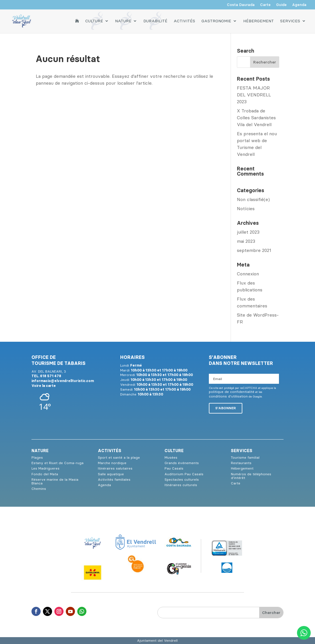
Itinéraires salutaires (115, 468)
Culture (94, 21)
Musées (171, 457)
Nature (123, 21)
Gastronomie (216, 21)
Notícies (246, 208)
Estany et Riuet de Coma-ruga (58, 463)
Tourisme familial (245, 457)
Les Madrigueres (45, 468)
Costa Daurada (241, 5)
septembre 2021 (254, 250)
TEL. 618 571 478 (46, 376)
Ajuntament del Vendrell (157, 640)
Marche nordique (112, 463)
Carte (265, 5)
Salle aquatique (111, 474)
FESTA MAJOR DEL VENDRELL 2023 (254, 95)
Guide (281, 5)
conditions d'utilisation (228, 396)
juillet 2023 (248, 232)
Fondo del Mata (45, 474)
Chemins (39, 489)
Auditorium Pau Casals (184, 474)
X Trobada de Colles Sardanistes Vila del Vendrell (256, 118)
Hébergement (258, 21)
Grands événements (182, 463)
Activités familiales (114, 479)
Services (290, 21)
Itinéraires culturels (181, 485)
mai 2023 (246, 241)
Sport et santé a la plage (119, 457)
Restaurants (241, 463)
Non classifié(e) (253, 199)
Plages (37, 457)
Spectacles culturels (182, 479)
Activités (184, 21)
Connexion (248, 274)
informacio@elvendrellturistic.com (63, 381)
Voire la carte (44, 386)
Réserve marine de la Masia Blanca (55, 481)
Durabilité (155, 21)
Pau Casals (174, 468)
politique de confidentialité (232, 392)
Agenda (299, 5)
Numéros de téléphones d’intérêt (251, 476)
